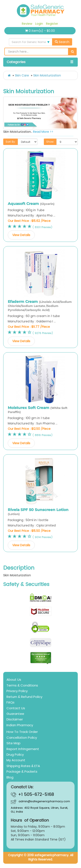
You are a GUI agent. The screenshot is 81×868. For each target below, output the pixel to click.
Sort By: (11, 142)
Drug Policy (15, 754)
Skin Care (22, 75)
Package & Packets (22, 771)
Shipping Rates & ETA (23, 766)
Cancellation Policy (22, 738)
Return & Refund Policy (24, 697)
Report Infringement (23, 749)
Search (62, 42)
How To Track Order (22, 732)
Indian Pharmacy (20, 725)
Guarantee (15, 714)
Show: (50, 142)
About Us (14, 680)
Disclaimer (15, 719)
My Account (16, 760)
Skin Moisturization (47, 75)
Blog (10, 777)
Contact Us (16, 708)
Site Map (13, 743)
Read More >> (43, 132)
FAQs (10, 702)
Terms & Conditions (22, 685)
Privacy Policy (17, 691)
